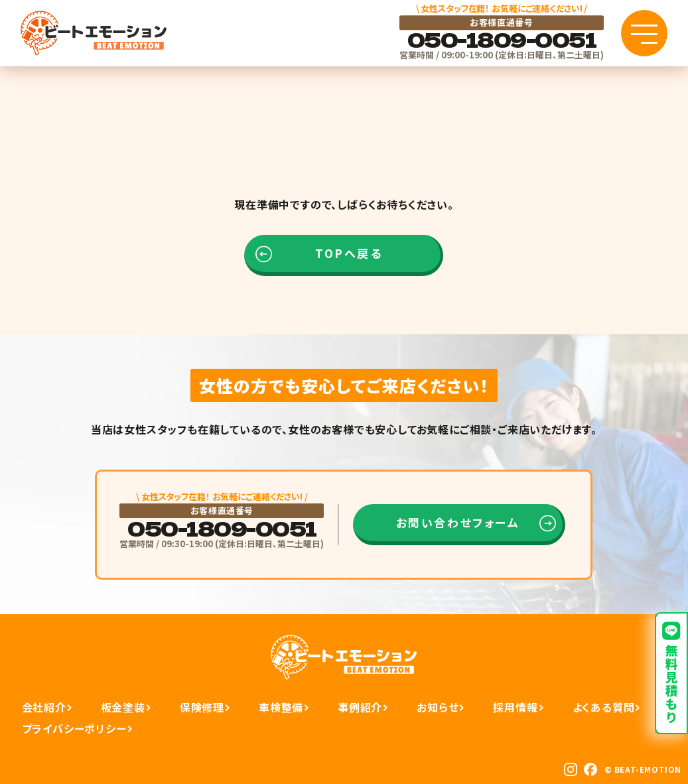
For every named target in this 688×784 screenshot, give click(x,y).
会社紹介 (44, 707)
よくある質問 (604, 707)
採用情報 (515, 707)
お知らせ (438, 707)
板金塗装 (123, 707)
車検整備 (281, 707)
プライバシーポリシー (74, 728)
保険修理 (202, 707)
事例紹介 (360, 707)
